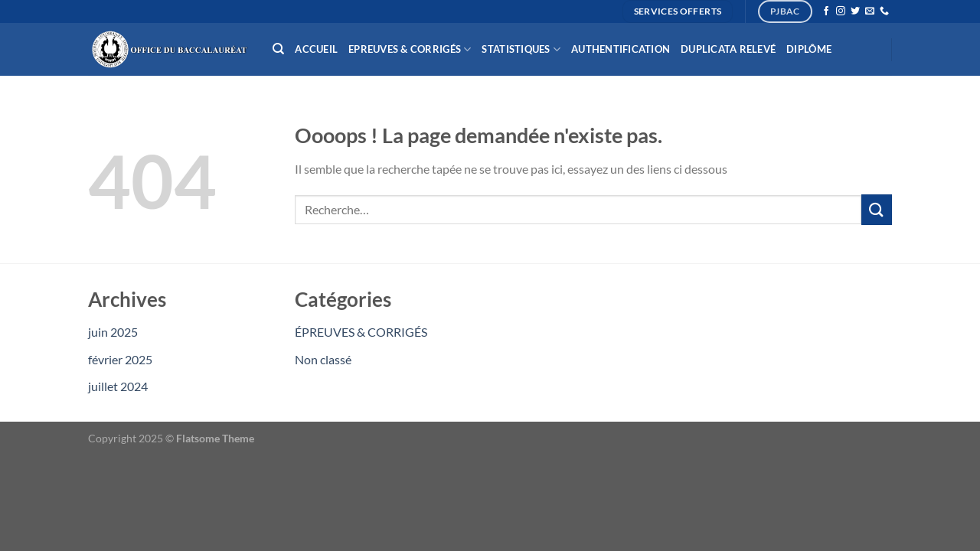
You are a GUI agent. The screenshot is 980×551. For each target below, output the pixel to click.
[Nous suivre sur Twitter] (855, 11)
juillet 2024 (118, 386)
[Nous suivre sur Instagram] (841, 11)
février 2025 (120, 359)
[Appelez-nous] (884, 11)
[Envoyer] (877, 209)
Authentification (621, 49)
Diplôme (809, 49)
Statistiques (521, 49)
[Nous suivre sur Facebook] (826, 11)
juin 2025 (113, 332)
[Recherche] (278, 49)
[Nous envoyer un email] (870, 11)
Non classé (323, 359)
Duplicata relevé (728, 49)
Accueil (316, 49)
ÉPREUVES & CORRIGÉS (361, 332)
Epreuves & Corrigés (410, 49)
